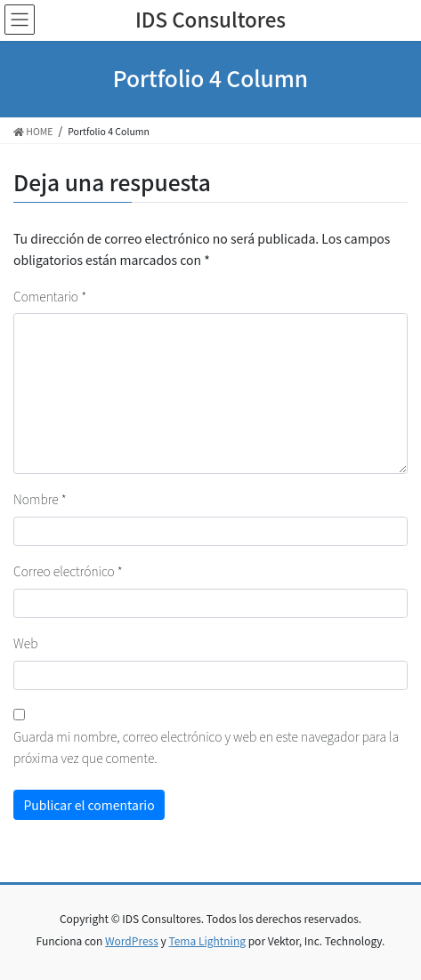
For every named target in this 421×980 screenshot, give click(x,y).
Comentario (50, 296)
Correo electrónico (68, 571)
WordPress (132, 940)
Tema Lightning (207, 940)
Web (25, 643)
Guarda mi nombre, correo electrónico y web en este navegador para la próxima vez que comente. (206, 747)
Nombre (40, 499)
